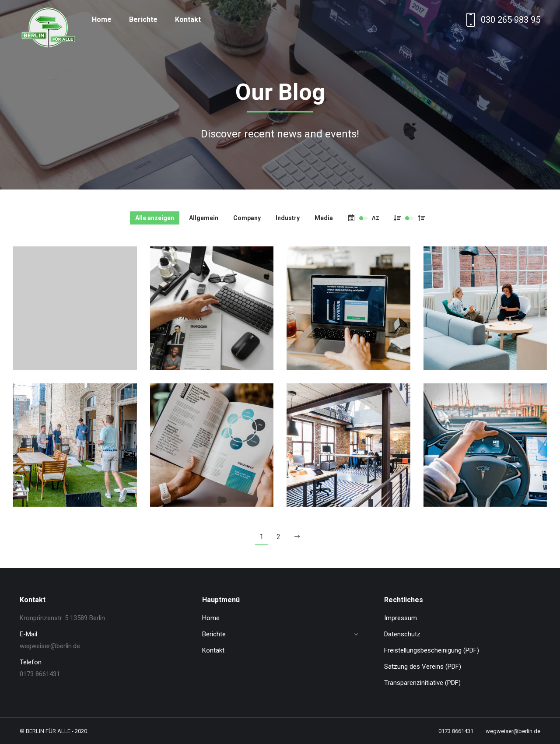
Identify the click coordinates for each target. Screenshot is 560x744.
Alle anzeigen (155, 218)
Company (247, 218)
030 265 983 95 (502, 20)
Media (324, 218)
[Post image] (75, 308)
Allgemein (204, 218)
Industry (288, 218)
